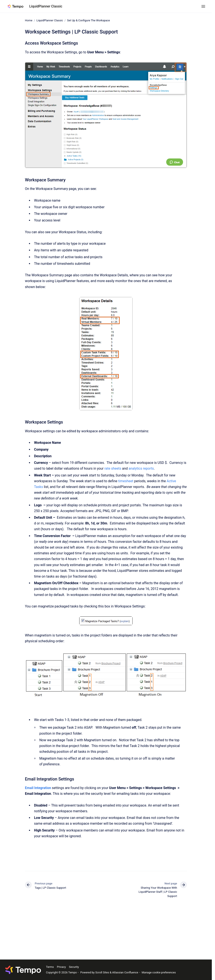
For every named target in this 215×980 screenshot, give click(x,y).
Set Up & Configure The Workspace (89, 20)
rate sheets (113, 468)
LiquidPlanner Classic (46, 6)
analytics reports (141, 468)
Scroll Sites (102, 972)
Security (74, 967)
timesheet (126, 481)
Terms (50, 967)
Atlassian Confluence (125, 972)
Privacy (61, 967)
